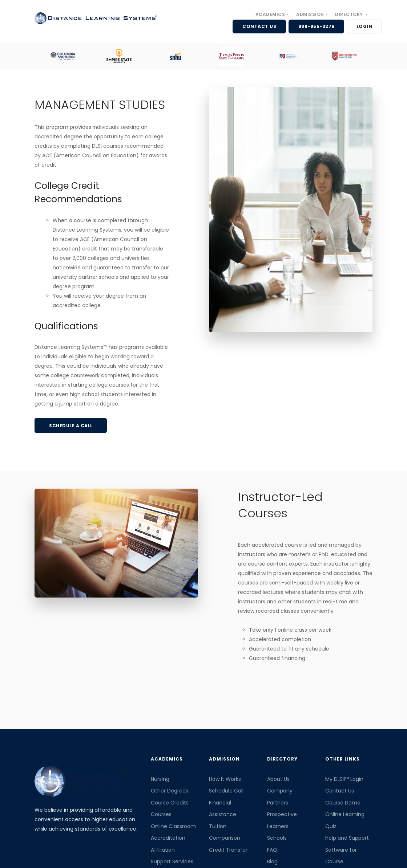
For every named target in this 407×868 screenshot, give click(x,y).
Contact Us (340, 791)
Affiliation (163, 850)
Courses (161, 814)
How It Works (225, 779)
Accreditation (168, 838)
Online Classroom (173, 826)
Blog (272, 861)
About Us (278, 779)
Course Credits (170, 803)
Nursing (160, 779)
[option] (63, 56)
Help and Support (347, 838)
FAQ (272, 850)
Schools (277, 838)
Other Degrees (170, 791)
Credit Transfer (228, 850)
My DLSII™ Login (344, 779)
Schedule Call (226, 791)
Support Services (172, 861)
